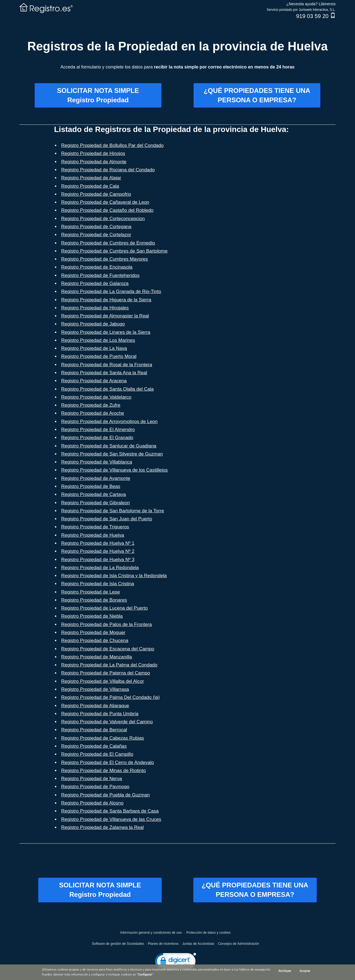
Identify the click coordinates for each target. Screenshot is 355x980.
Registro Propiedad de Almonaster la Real (105, 316)
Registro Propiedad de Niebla (92, 616)
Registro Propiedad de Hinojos (93, 153)
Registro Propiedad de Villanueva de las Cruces (111, 819)
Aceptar (305, 971)
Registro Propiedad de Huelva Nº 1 (98, 543)
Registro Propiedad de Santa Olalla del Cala (108, 389)
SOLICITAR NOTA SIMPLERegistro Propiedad (98, 95)
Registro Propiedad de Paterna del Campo (106, 673)
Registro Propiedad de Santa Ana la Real (104, 373)
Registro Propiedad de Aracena (94, 381)
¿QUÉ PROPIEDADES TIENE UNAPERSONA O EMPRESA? (257, 95)
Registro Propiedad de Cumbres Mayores (105, 259)
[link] (176, 962)
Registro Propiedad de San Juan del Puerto (107, 519)
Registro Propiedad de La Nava (94, 348)
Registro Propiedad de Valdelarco (96, 397)
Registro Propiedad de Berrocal (94, 730)
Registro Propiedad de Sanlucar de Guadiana (109, 446)
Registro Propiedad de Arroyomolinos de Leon (110, 422)
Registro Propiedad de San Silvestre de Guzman (112, 454)
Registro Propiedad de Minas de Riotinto (104, 771)
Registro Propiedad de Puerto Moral (99, 356)
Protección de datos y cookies (208, 933)
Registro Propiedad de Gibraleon (96, 503)
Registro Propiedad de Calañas (94, 746)
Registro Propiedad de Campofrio (96, 194)
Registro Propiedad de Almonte (94, 162)
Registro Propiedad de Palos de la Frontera (107, 624)
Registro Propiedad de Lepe (91, 592)
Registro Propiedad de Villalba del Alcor (103, 681)
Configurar (145, 975)
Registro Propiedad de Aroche (93, 413)
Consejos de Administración (239, 944)
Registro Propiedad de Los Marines (98, 340)
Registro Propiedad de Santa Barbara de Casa (110, 811)
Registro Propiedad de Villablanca (97, 462)
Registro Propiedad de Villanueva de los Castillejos (115, 470)
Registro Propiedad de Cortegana (96, 227)
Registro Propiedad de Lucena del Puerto (105, 608)
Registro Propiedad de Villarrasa (95, 689)
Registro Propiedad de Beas (91, 486)
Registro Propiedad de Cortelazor (96, 235)
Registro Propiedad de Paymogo (95, 787)
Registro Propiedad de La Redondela (100, 568)
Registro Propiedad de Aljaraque (95, 706)
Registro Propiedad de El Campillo (97, 754)
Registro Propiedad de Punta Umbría (100, 714)
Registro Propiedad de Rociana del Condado (108, 170)
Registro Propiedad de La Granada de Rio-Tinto (111, 292)
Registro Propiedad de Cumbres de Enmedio (108, 243)
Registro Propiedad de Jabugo (93, 324)
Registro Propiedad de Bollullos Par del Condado (113, 145)
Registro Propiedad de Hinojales (95, 308)
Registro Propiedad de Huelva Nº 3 (98, 560)
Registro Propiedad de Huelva (93, 535)
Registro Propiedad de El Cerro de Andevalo (108, 763)
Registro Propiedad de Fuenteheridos (101, 275)
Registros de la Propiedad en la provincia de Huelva (177, 46)
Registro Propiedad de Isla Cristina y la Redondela (114, 576)
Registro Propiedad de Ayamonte (96, 478)
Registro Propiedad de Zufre (91, 405)
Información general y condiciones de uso (151, 933)
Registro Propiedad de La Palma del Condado (109, 665)
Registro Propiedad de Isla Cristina (98, 584)
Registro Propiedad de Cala (90, 186)
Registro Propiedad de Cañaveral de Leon (105, 202)
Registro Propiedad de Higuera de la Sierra (106, 300)
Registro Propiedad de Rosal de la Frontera (107, 365)
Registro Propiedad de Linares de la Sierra (106, 332)
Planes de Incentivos (163, 944)
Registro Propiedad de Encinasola (97, 267)
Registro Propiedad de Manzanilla (97, 657)
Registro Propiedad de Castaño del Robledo (107, 210)
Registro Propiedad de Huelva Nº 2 (98, 551)
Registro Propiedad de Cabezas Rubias (103, 738)
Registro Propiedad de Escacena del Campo (108, 649)
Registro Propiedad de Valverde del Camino (107, 722)
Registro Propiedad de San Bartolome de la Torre (113, 511)
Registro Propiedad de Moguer (93, 632)
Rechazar (285, 971)
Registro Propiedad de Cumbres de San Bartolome (115, 251)
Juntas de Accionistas (198, 944)
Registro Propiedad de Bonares (94, 600)
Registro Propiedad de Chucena (95, 641)
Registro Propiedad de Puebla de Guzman (106, 795)
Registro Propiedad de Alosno (92, 803)
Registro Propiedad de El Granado (97, 438)
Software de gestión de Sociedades (118, 944)
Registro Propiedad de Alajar (91, 178)
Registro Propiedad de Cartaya (94, 494)
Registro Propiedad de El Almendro (98, 430)
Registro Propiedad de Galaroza (95, 283)
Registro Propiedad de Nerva (92, 779)
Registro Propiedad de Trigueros (95, 527)
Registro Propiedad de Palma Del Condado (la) (111, 697)
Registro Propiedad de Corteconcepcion (103, 219)
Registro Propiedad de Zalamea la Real (103, 827)
